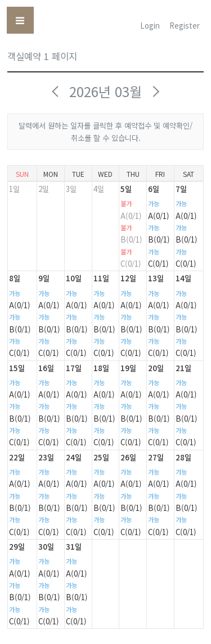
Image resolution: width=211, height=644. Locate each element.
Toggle (24, 21)
